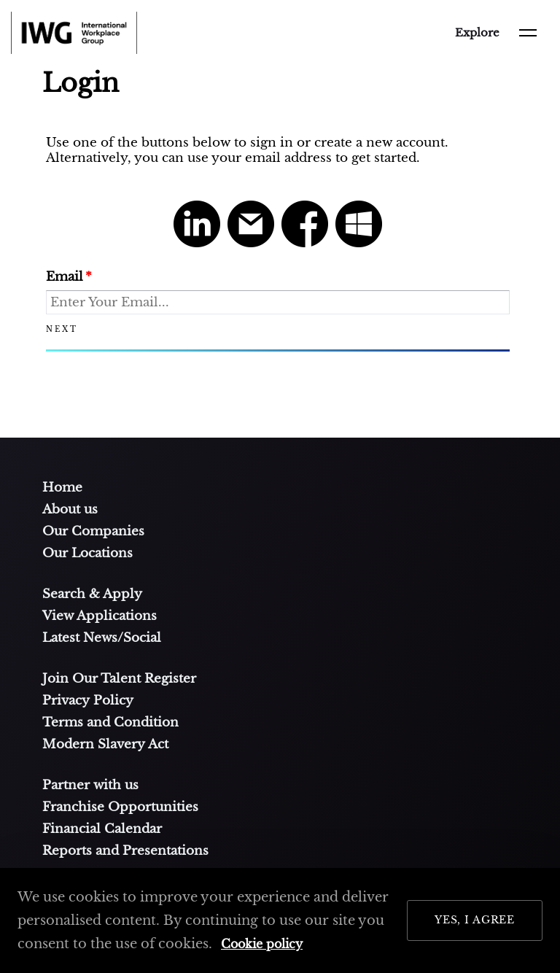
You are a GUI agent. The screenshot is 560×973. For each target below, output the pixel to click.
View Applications (100, 616)
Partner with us (90, 785)
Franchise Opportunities (120, 807)
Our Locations (87, 553)
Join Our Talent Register (119, 678)
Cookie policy (262, 944)
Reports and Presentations (125, 850)
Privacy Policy (88, 700)
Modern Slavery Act (105, 744)
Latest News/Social (102, 637)
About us (70, 509)
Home (62, 487)
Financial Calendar (102, 829)
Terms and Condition (110, 722)
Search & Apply (92, 594)
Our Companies (93, 531)
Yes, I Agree (475, 920)
